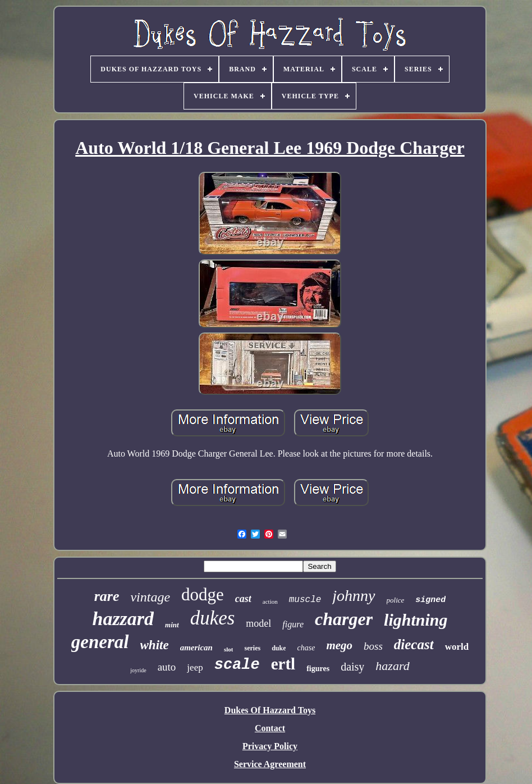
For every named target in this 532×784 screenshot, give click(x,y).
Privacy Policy (270, 746)
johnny (354, 596)
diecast (414, 644)
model (258, 623)
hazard (392, 666)
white (155, 645)
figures (318, 669)
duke (279, 648)
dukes (213, 618)
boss (373, 646)
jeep (195, 667)
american (196, 648)
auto (167, 667)
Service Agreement (270, 764)
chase (306, 648)
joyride (138, 670)
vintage (150, 597)
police (396, 600)
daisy (352, 667)
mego (339, 645)
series (252, 648)
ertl (283, 664)
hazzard (123, 619)
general (100, 642)
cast (243, 599)
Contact (270, 728)
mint (172, 625)
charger (344, 619)
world (457, 647)
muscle (305, 600)
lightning (416, 620)
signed (430, 600)
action (270, 601)
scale (237, 665)
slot (229, 649)
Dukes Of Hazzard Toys (270, 710)
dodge (203, 594)
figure (293, 624)
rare (107, 596)
